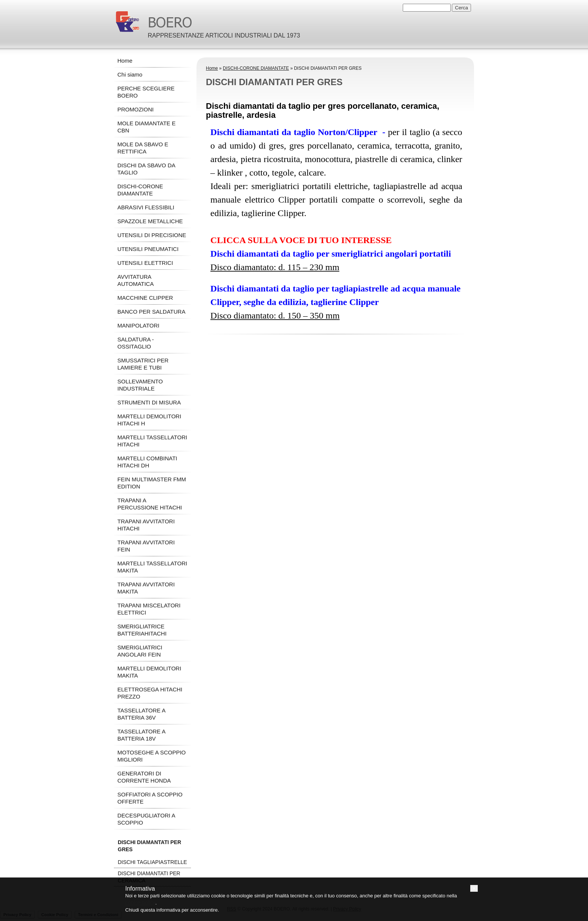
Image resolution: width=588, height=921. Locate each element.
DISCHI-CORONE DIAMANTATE (256, 68)
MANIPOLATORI (138, 325)
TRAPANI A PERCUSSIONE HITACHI (150, 504)
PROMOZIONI (136, 109)
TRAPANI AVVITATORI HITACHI (146, 525)
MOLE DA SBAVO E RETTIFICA (143, 148)
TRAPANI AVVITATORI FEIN (146, 546)
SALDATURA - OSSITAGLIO (136, 343)
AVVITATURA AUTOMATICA (136, 280)
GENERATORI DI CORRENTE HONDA (144, 777)
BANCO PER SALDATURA (151, 312)
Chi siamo (130, 74)
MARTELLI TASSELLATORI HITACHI (152, 441)
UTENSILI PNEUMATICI (148, 249)
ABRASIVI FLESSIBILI (146, 207)
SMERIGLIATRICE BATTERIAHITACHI (142, 630)
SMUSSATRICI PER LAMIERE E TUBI (143, 364)
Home (212, 68)
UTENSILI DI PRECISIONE (152, 235)
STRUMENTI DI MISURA (149, 402)
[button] (474, 888)
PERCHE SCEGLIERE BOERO (146, 92)
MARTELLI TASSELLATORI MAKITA (152, 567)
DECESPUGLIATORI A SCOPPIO (146, 819)
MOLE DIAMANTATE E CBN (146, 127)
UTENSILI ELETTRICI (145, 263)
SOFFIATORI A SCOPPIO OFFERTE (150, 798)
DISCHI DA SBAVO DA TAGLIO (146, 169)
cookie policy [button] (140, 903)
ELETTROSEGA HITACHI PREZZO (150, 693)
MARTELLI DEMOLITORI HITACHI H (149, 420)
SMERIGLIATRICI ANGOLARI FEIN (140, 651)
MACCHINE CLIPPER (145, 298)
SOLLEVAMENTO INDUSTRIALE (140, 385)
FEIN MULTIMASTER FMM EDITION (152, 483)
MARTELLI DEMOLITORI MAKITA (149, 672)
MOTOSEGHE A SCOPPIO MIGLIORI (151, 756)
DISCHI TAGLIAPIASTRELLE (152, 862)
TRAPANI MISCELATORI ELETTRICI (149, 609)
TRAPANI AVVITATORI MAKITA (146, 588)
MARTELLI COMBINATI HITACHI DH (147, 462)
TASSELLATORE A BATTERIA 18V (141, 735)
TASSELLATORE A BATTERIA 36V (141, 714)
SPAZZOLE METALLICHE (150, 221)
